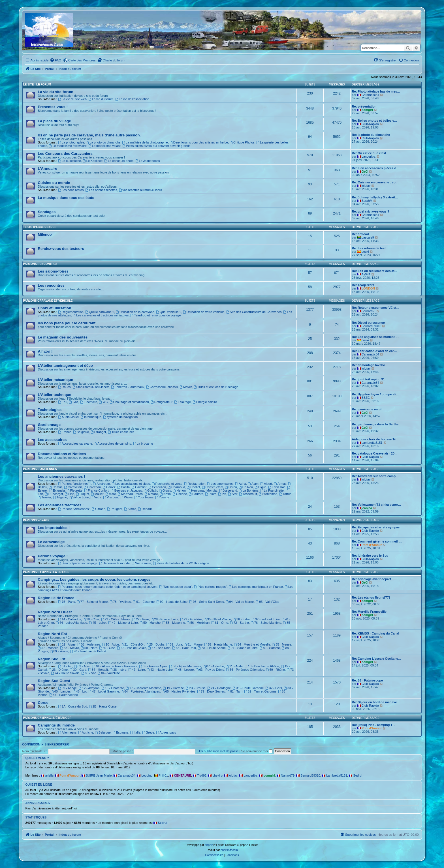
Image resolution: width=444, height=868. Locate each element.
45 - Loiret (98, 623)
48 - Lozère (184, 670)
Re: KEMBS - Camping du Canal (376, 633)
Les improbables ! (54, 528)
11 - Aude (234, 666)
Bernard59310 (372, 326)
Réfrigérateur (162, 402)
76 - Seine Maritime (266, 623)
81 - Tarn (234, 691)
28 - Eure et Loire (165, 619)
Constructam (213, 487)
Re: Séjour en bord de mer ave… (376, 702)
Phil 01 (163, 775)
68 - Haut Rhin (184, 648)
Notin (165, 494)
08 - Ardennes (89, 644)
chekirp (217, 775)
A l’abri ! (45, 351)
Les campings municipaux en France (256, 587)
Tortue (285, 494)
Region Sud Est (51, 659)
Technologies (50, 410)
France (65, 432)
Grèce (148, 732)
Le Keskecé (93, 161)
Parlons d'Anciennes (40, 469)
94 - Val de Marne (240, 602)
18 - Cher (91, 619)
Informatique (91, 417)
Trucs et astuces (121, 432)
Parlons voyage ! (53, 556)
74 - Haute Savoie (65, 673)
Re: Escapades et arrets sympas (376, 527)
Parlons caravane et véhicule (48, 301)
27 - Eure (141, 619)
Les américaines (220, 484)
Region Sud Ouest (54, 681)
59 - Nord (89, 648)
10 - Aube (110, 644)
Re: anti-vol (360, 234)
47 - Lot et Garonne (104, 691)
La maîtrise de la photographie (145, 142)
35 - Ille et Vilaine (217, 619)
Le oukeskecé (70, 161)
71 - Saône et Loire (242, 648)
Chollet (193, 487)
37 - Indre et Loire (266, 619)
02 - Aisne (67, 644)
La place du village (54, 121)
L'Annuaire (47, 169)
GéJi (365, 172)
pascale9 (368, 237)
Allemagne (67, 732)
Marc (111, 494)
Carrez (109, 487)
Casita (123, 487)
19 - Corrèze (173, 688)
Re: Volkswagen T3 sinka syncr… (377, 505)
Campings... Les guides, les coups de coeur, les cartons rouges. (95, 579)
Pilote (211, 494)
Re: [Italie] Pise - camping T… (374, 725)
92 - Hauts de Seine (172, 602)
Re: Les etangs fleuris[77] (371, 597)
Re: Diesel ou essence (368, 323)
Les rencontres (51, 285)
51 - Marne (193, 644)
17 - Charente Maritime (143, 688)
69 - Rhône (275, 670)
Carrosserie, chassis (162, 387)
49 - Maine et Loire (123, 623)
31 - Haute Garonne (248, 688)
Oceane (180, 494)
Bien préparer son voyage (78, 563)
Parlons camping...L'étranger (47, 718)
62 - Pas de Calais (132, 648)
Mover (186, 387)
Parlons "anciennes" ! (75, 484)
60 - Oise (107, 648)
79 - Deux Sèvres (211, 691)
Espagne (120, 732)
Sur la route (141, 563)
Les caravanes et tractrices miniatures (101, 315)
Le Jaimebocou (148, 161)
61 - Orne (220, 623)
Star (233, 494)
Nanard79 (288, 775)
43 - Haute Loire (160, 670)
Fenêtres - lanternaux (128, 387)
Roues (64, 387)
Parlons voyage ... (38, 520)
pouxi (365, 252)
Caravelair (73, 487)
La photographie (71, 142)
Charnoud (176, 487)
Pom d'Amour (372, 545)
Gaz (73, 402)
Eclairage (182, 402)
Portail (50, 69)
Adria (241, 484)
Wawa (126, 497)
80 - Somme (270, 648)
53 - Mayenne (174, 623)
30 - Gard (78, 670)
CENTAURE (183, 775)
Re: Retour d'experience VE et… (376, 308)
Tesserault (248, 494)
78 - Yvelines (120, 602)
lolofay (366, 186)
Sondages (47, 212)
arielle (49, 775)
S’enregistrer (57, 744)
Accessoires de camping (113, 443)
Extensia (57, 490)
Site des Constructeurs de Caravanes (254, 312)
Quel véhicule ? (169, 312)
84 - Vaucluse (109, 673)
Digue (261, 487)
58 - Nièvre (70, 648)
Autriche (86, 732)
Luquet (83, 494)
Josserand (228, 490)
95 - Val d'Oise (267, 602)
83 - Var (88, 673)
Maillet (97, 494)
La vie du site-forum (55, 92)
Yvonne (162, 497)
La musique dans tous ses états (66, 198)
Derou (231, 487)
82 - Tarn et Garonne (260, 691)
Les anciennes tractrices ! (61, 505)
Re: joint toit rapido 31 (368, 379)
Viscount (111, 497)
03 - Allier (82, 666)
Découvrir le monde (114, 563)
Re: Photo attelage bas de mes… (376, 91)
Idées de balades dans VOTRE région (181, 563)
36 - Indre (241, 619)
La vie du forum (101, 99)
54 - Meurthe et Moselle (252, 644)
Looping (147, 775)
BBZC (366, 398)
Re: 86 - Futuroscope (367, 680)
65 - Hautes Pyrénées (179, 691)
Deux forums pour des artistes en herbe (199, 142)
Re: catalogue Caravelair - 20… (375, 453)
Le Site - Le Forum (37, 84)
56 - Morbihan (198, 623)
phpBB (209, 845)
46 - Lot (80, 691)
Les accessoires (52, 440)
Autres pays (166, 732)
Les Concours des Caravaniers (65, 154)
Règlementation (71, 312)
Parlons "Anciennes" (74, 509)
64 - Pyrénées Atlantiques (140, 691)
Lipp (69, 494)
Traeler (44, 497)
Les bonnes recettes (101, 190)
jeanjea (367, 508)
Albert (266, 484)
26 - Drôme (58, 670)
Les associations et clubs (131, 484)
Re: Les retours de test (369, 248)
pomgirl (367, 110)
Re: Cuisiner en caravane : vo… (375, 182)
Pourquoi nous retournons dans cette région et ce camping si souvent (108, 587)
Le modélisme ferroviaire (68, 146)
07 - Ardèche (213, 666)
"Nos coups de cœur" (176, 587)
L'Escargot (54, 494)
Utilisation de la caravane (135, 312)
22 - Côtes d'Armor (116, 619)
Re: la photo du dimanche (371, 135)
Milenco (45, 234)
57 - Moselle (48, 648)
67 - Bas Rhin (159, 648)
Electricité (89, 402)
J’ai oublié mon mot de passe (218, 751)
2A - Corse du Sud (73, 706)
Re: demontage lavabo (369, 365)
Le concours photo (119, 161)
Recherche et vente (167, 484)
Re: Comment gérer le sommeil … (377, 541)
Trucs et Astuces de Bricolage (216, 387)
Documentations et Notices (62, 454)
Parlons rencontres (40, 264)
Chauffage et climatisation (129, 402)
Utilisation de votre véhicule (204, 312)
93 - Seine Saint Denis (206, 602)
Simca (130, 509)
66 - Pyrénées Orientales (245, 670)
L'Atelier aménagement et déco (65, 366)
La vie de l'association (132, 99)
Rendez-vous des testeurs (61, 249)
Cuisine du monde (54, 183)
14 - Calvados (70, 619)
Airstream (101, 484)
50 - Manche (150, 623)
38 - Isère (118, 670)
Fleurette (74, 490)
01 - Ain (65, 666)
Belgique (81, 432)
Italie (135, 732)
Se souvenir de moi (257, 751)
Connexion (31, 744)
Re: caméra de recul (367, 409)
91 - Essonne (144, 602)
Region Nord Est (52, 634)
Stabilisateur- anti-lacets (91, 387)
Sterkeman (268, 494)
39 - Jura (174, 644)
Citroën (98, 509)
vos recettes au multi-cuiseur (141, 190)
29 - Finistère (191, 619)
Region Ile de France (56, 598)
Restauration (195, 484)
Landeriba (369, 157)
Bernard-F (369, 311)
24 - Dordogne (219, 688)
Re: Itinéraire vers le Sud (370, 556)
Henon (179, 490)
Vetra (96, 497)
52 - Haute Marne (218, 644)
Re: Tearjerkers (363, 285)
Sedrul (358, 775)
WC (103, 402)
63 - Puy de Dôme (210, 670)
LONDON (368, 288)
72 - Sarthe (239, 623)
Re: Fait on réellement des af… (375, 271)
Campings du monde (56, 725)
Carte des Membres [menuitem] (82, 60)
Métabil (151, 494)
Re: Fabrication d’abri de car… (375, 351)
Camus (56, 487)
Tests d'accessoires (40, 227)
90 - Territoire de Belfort (88, 651)
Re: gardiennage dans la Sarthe (375, 424)
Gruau (165, 490)
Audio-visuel (68, 417)
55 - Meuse (282, 644)
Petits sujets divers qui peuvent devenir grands (156, 146)
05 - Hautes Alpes (153, 666)
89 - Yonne (59, 651)
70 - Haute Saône (212, 648)
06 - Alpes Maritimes (185, 666)
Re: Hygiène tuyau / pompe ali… (376, 394)
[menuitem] (55, 60)
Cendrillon (157, 487)
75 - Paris (67, 602)
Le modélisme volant (104, 146)
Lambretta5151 (372, 443)
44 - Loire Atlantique (71, 623)
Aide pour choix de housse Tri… (376, 439)
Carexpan (92, 487)
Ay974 (366, 274)
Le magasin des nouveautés (63, 337)
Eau (63, 402)
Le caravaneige (51, 542)
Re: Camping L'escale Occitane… (377, 659)
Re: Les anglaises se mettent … (375, 337)
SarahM (367, 201)
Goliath (150, 490)
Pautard (196, 494)
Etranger (98, 432)
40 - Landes (61, 691)
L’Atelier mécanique (55, 380)
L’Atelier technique (54, 395)
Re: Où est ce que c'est (369, 153)
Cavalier (139, 487)
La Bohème (249, 490)
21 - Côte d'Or (132, 644)
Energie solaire (205, 402)
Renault (145, 509)
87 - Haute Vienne (64, 695)
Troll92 (202, 775)
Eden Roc (277, 487)
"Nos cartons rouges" (210, 587)
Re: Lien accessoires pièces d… (376, 168)
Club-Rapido (370, 124)
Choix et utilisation (54, 308)
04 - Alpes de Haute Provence (115, 666)
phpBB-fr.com (229, 850)
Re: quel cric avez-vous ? (371, 211)
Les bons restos (71, 190)
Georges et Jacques (126, 490)
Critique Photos (242, 142)
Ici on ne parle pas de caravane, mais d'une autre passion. (89, 135)
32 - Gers (274, 688)
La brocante (143, 443)
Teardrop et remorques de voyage (156, 315)
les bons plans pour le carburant (67, 323)
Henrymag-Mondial (202, 490)
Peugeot (115, 509)
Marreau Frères (130, 494)
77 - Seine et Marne (92, 602)
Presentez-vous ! (53, 107)
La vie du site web (72, 99)
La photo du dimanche (103, 142)
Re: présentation (364, 106)
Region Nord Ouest (55, 612)
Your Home (144, 497)
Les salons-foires (53, 271)
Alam (253, 484)
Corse (43, 703)
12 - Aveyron (89, 688)
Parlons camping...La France (46, 572)
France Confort (96, 490)
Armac (280, 484)
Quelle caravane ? (100, 312)
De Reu (246, 487)
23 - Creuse (195, 688)
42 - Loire (137, 670)
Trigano (60, 497)
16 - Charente (113, 688)
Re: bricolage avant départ (372, 579)
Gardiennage (49, 425)
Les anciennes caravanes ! (61, 476)
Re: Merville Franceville (369, 612)
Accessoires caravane (75, 443)
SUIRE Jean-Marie (99, 775)
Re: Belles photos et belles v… (375, 121)
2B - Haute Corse (103, 706)
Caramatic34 (370, 95)
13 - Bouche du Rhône (262, 666)
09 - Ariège (67, 688)
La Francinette (272, 490)
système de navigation (120, 417)
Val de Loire (79, 497)
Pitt (222, 494)
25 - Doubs (155, 644)
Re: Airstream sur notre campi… (376, 476)
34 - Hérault (98, 670)
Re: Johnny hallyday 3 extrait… (375, 197)
